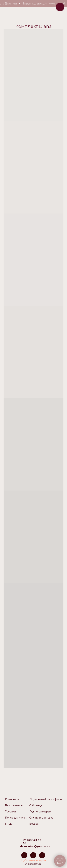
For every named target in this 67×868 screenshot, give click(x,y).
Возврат (35, 824)
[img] (24, 855)
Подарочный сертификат (46, 799)
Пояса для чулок (16, 818)
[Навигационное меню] (60, 7)
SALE (8, 824)
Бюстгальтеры (14, 805)
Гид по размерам (40, 812)
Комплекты (12, 799)
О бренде (36, 805)
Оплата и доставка (41, 818)
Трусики (10, 812)
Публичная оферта (33, 860)
